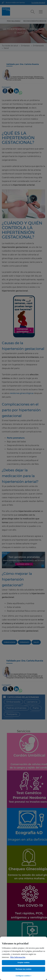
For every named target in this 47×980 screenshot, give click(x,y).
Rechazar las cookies (24, 969)
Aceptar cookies (24, 963)
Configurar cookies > (23, 976)
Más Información (18, 957)
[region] (23, 958)
